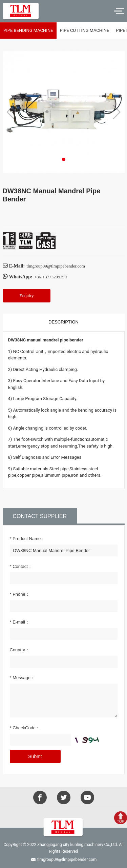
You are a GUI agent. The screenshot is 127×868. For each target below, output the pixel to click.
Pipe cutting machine (85, 30)
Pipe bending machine (28, 30)
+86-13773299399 (50, 277)
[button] (64, 159)
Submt (35, 756)
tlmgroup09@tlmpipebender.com (56, 266)
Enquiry (27, 295)
